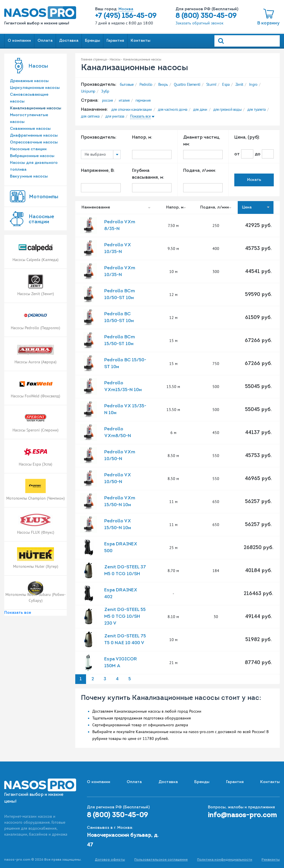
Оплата (45, 41)
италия (124, 100)
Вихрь (163, 84)
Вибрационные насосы (32, 156)
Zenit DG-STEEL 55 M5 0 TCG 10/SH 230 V (125, 617)
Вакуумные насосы (29, 177)
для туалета (256, 109)
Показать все (18, 613)
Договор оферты (110, 860)
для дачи (200, 109)
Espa (226, 84)
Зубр (105, 91)
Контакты (140, 41)
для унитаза (115, 116)
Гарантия (115, 41)
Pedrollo (146, 84)
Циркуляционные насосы (35, 88)
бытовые (127, 84)
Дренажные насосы (29, 81)
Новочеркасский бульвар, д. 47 (123, 840)
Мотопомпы (44, 197)
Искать (254, 180)
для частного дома (173, 109)
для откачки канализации (132, 109)
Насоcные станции (41, 219)
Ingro (253, 84)
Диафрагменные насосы (34, 136)
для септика (90, 116)
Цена (256, 207)
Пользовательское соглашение (161, 860)
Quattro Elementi (187, 84)
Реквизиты (271, 860)
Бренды (92, 41)
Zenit (239, 84)
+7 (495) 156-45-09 (126, 16)
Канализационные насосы (35, 108)
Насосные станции (28, 149)
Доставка (69, 41)
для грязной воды (227, 109)
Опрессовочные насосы (34, 142)
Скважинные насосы (30, 129)
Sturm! (211, 84)
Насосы (38, 66)
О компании (19, 41)
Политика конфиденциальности (225, 860)
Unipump (88, 91)
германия (143, 100)
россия (107, 100)
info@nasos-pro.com (242, 815)
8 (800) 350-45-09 (206, 16)
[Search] (247, 41)
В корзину (269, 23)
